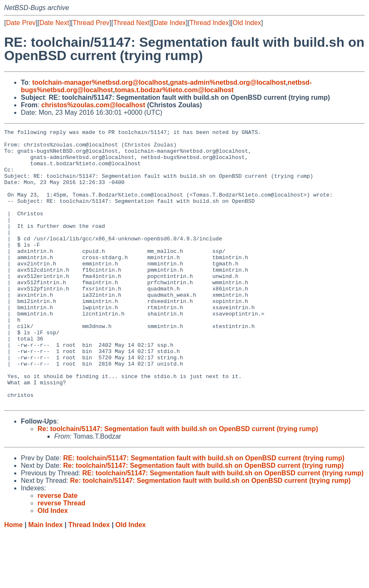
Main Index (46, 580)
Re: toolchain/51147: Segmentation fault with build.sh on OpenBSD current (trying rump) (178, 484)
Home (13, 580)
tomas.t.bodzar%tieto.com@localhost (174, 90)
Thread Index (209, 23)
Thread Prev (91, 23)
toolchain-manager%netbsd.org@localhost (100, 82)
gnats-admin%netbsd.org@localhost (228, 82)
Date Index (169, 23)
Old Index (247, 23)
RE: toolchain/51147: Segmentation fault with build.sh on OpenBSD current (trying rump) (204, 513)
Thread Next (131, 23)
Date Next (54, 23)
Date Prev (21, 23)
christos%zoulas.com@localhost (93, 105)
